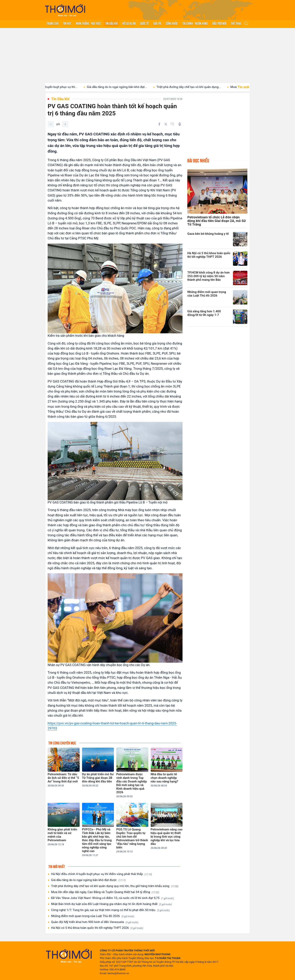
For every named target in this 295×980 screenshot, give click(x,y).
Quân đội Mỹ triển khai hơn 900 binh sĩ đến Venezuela (95, 922)
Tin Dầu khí (111, 23)
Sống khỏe (172, 23)
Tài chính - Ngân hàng (195, 23)
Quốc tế (144, 23)
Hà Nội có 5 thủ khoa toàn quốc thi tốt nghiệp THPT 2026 (97, 928)
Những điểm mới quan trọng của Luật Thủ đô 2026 (93, 916)
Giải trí (157, 23)
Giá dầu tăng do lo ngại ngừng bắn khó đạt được (88, 880)
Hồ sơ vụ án (129, 23)
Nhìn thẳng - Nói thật (88, 23)
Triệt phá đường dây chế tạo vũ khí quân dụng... (197, 87)
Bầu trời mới (219, 23)
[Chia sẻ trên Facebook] (159, 124)
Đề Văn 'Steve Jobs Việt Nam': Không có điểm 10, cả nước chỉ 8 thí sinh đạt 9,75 (112, 898)
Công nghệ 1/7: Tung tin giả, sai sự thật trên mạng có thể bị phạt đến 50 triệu (110, 910)
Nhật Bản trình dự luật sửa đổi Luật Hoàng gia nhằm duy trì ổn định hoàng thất (111, 904)
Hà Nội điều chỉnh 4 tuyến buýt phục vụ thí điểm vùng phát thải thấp (101, 874)
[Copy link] (173, 124)
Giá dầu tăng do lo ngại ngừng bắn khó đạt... (126, 87)
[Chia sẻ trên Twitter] (166, 124)
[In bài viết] (180, 124)
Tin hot (67, 23)
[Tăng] (65, 124)
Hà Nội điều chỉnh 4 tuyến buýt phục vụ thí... (56, 87)
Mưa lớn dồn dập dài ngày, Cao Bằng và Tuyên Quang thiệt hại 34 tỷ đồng (105, 892)
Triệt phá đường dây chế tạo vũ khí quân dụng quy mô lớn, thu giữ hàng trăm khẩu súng (115, 886)
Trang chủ (53, 23)
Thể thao (236, 23)
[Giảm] (51, 124)
